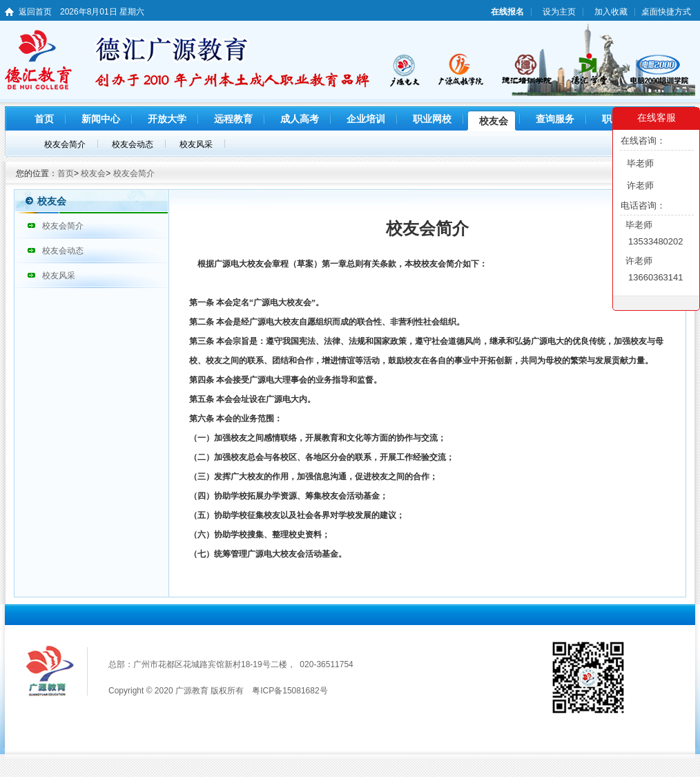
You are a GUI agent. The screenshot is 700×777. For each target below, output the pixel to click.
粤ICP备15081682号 (290, 691)
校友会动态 (63, 251)
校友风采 (59, 276)
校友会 (93, 173)
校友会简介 (134, 173)
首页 (66, 173)
